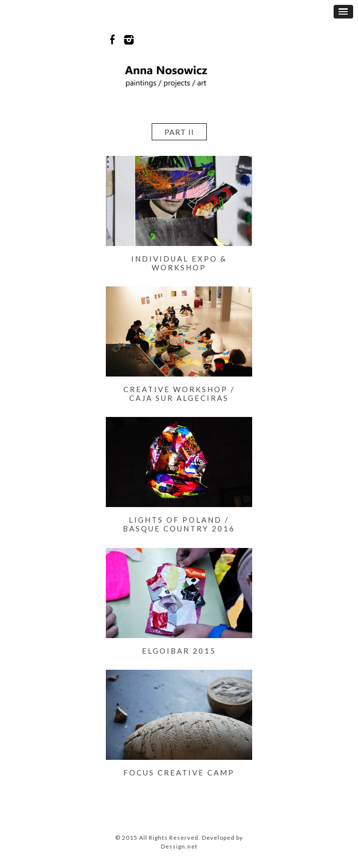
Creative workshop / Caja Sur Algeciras (179, 394)
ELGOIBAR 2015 (179, 651)
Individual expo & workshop (179, 263)
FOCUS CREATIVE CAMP (179, 773)
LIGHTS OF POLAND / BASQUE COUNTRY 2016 (179, 524)
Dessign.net (179, 846)
